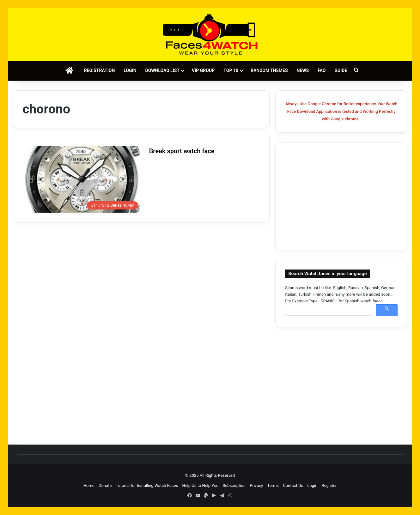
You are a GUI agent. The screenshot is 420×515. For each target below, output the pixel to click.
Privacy (256, 485)
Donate (105, 485)
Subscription (234, 485)
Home (89, 485)
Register (329, 485)
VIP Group (203, 70)
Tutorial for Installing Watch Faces (147, 485)
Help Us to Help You (200, 485)
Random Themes (269, 70)
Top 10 (231, 70)
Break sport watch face (182, 151)
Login (130, 70)
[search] (328, 310)
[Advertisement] (341, 196)
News (303, 70)
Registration (100, 70)
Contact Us (293, 485)
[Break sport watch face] (82, 179)
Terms (273, 485)
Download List (162, 70)
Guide (341, 70)
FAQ (322, 70)
